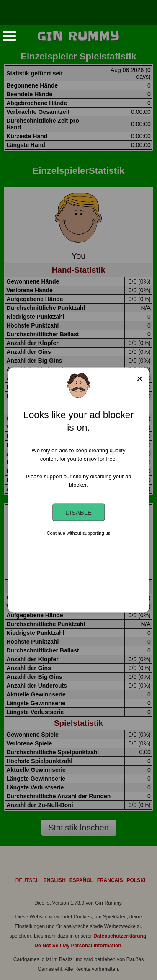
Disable (78, 512)
